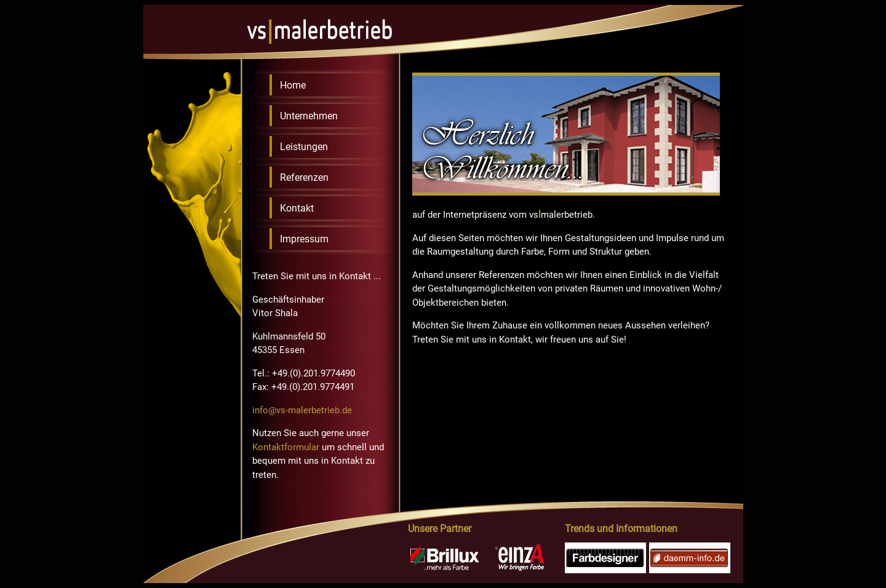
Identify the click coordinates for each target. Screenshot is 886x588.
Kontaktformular (286, 447)
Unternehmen (309, 116)
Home (293, 85)
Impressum (304, 239)
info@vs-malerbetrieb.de (302, 410)
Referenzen (304, 177)
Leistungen (304, 147)
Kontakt (297, 208)
